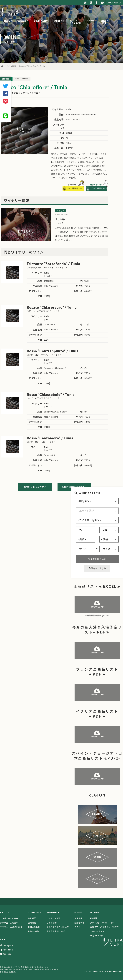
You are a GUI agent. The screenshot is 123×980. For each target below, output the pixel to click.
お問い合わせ (34, 928)
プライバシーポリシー (102, 923)
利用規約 (94, 919)
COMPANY (40, 21)
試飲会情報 (79, 923)
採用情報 (32, 923)
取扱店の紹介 (34, 932)
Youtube (6, 955)
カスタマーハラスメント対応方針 (105, 928)
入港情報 (78, 919)
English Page (97, 936)
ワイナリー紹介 (54, 919)
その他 (77, 928)
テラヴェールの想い (9, 923)
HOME (7, 21)
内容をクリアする (97, 569)
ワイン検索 (11, 66)
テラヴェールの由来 (9, 919)
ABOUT (22, 21)
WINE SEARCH (78, 21)
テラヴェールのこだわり (11, 928)
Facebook (6, 950)
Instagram (7, 946)
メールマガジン (97, 932)
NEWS (98, 21)
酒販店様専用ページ (56, 932)
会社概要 (32, 919)
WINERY (58, 21)
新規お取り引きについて (58, 928)
